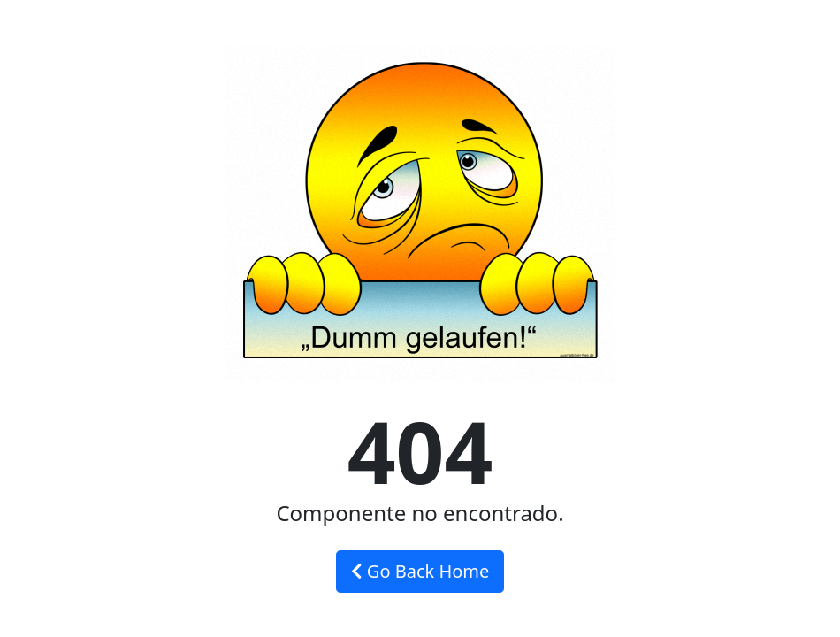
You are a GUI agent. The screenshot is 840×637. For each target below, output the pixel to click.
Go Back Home (420, 571)
